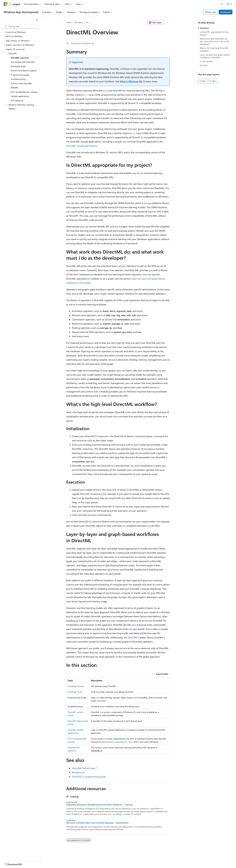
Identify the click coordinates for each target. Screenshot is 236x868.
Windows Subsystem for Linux (119, 742)
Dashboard (226, 12)
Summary (204, 28)
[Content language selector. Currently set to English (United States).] (17, 864)
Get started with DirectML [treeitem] (23, 62)
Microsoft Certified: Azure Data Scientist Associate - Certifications (97, 823)
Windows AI (78, 772)
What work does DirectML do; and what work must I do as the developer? (214, 41)
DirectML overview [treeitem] (20, 58)
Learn (69, 22)
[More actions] (167, 23)
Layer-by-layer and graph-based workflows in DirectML (215, 56)
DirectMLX (133, 637)
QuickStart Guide (76, 686)
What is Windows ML (131, 81)
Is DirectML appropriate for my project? (214, 33)
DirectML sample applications (82, 146)
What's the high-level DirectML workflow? (214, 49)
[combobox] (21, 26)
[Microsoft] (6, 4)
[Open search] (222, 4)
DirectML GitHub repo (83, 768)
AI (87, 22)
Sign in (229, 4)
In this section (206, 61)
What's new (210, 12)
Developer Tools (75, 692)
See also (203, 65)
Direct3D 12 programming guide (89, 777)
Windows (79, 22)
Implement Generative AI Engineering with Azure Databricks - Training (99, 805)
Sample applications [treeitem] (20, 96)
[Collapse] (37, 20)
